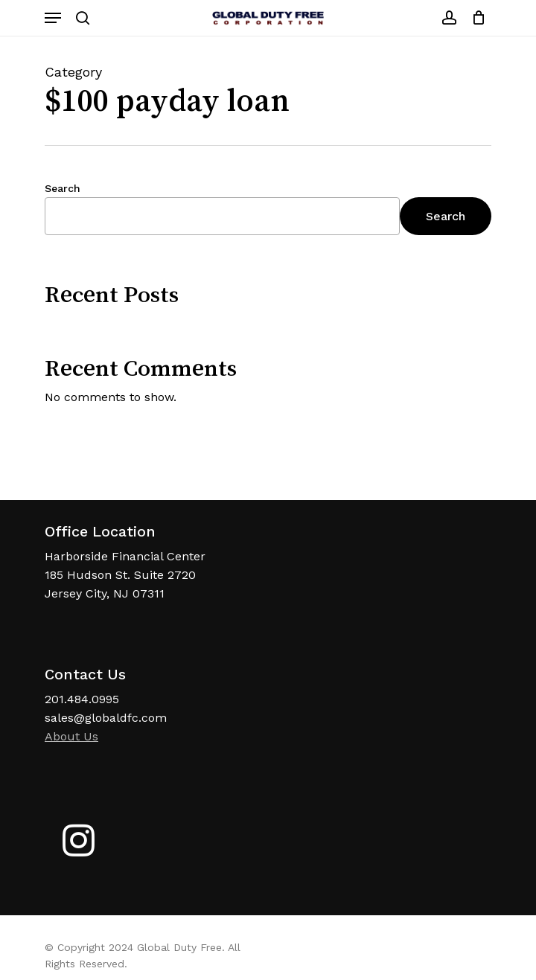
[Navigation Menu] (53, 18)
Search (63, 188)
